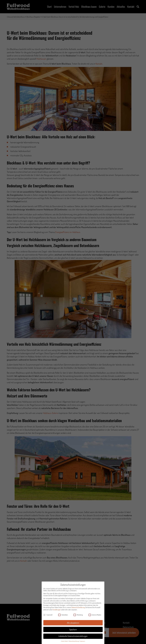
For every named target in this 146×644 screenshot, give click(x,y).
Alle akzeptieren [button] (73, 624)
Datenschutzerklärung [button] (74, 642)
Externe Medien (95, 616)
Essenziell (48, 616)
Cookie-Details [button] (65, 642)
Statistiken (63, 616)
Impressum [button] (82, 642)
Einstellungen (57, 611)
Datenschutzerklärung (78, 608)
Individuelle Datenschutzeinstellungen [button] (73, 637)
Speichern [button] (73, 630)
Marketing (78, 616)
